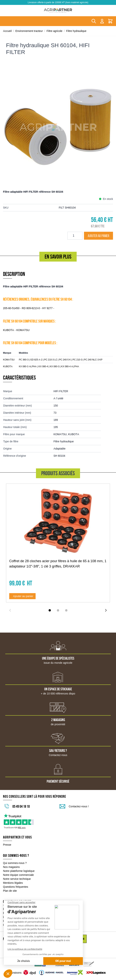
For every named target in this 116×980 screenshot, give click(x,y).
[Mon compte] (102, 21)
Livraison (8, 917)
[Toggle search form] (94, 21)
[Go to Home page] (58, 11)
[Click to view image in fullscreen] (58, 127)
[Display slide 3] (66, 610)
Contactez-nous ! (79, 806)
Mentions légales (13, 883)
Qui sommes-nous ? (15, 863)
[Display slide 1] (50, 610)
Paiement (9, 909)
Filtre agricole (54, 31)
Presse (7, 845)
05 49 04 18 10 (21, 806)
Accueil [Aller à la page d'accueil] (7, 31)
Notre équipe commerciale (18, 875)
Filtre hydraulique (76, 31)
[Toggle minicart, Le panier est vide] (110, 21)
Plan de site (10, 891)
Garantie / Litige (12, 925)
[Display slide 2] (58, 610)
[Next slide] (106, 610)
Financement (11, 913)
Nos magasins (11, 867)
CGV (6, 921)
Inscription (79, 939)
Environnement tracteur (29, 31)
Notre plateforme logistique (19, 871)
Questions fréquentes (16, 887)
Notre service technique (17, 879)
